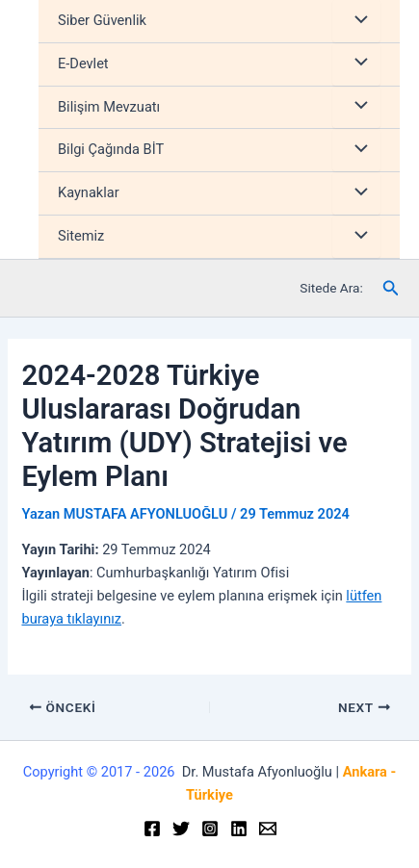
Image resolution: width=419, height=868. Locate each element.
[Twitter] (181, 829)
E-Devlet (83, 64)
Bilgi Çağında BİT (111, 149)
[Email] (268, 829)
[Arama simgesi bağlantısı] (391, 288)
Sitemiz (81, 236)
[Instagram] (210, 829)
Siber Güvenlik (102, 20)
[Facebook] (152, 829)
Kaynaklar (89, 192)
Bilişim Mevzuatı (109, 107)
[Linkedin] (239, 829)
